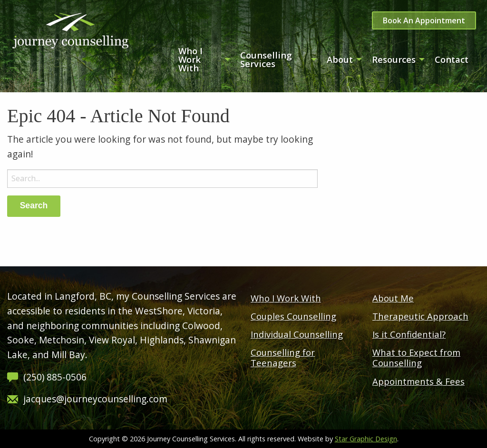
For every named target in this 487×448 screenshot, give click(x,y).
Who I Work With (190, 59)
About (340, 59)
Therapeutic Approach (420, 316)
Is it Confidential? (409, 334)
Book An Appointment (424, 20)
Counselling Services (266, 59)
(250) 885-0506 (55, 377)
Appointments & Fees (419, 381)
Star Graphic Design (366, 439)
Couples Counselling (293, 316)
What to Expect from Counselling (416, 357)
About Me (393, 298)
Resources (394, 59)
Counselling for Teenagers (283, 357)
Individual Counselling (297, 334)
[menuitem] (202, 59)
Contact (452, 59)
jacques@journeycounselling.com (95, 399)
